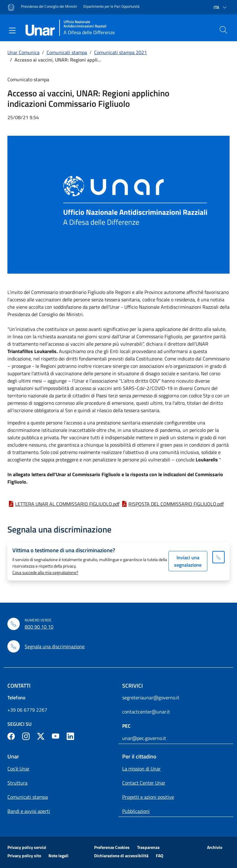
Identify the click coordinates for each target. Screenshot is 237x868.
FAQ (160, 856)
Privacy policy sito (24, 856)
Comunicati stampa (67, 52)
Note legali (58, 856)
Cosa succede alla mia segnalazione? (45, 572)
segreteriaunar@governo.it (151, 697)
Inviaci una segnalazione (188, 561)
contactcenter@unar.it (146, 712)
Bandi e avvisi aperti (29, 811)
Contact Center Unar (144, 783)
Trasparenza (148, 847)
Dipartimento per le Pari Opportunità (111, 6)
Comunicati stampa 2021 (121, 52)
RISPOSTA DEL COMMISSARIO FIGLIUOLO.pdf (176, 504)
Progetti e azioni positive (148, 797)
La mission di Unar (141, 769)
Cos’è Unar (19, 769)
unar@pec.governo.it (144, 738)
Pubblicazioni (136, 811)
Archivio (215, 847)
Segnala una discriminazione (55, 646)
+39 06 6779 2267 (27, 710)
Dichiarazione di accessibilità (121, 856)
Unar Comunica (23, 52)
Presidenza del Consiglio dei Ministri (49, 6)
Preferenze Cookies (112, 847)
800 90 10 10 (39, 627)
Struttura (17, 783)
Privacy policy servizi (27, 847)
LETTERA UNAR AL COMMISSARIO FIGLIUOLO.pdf (67, 504)
